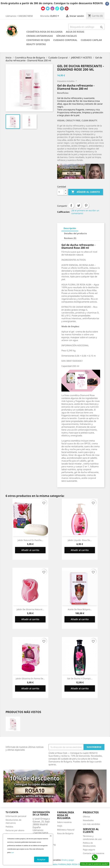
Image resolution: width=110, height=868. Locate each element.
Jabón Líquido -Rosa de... (80, 540)
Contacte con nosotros (94, 853)
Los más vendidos (91, 824)
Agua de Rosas (75, 32)
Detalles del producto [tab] (75, 233)
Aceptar (41, 859)
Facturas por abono (15, 830)
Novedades (88, 820)
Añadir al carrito (86, 192)
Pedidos (9, 827)
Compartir (71, 206)
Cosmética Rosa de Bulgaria (44, 32)
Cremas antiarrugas (40, 36)
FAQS (60, 826)
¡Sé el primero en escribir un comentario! (85, 212)
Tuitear (79, 206)
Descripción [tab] (70, 228)
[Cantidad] (61, 192)
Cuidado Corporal (65, 40)
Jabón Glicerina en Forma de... (30, 678)
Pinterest (86, 206)
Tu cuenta (12, 812)
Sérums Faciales (67, 36)
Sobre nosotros (64, 822)
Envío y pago (68, 860)
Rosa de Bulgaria (65, 833)
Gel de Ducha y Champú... (80, 678)
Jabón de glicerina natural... (30, 609)
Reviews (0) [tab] (70, 238)
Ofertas (87, 817)
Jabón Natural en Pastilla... (30, 540)
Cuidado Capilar (91, 40)
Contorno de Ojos (38, 40)
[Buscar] (86, 27)
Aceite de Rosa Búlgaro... (80, 609)
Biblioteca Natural (66, 830)
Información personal (16, 816)
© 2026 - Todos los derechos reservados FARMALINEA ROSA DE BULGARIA (55, 864)
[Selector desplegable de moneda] (55, 16)
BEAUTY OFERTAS (36, 44)
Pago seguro (89, 850)
